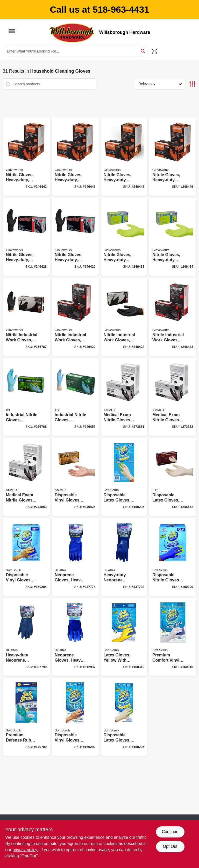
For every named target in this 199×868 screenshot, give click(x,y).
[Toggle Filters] (192, 84)
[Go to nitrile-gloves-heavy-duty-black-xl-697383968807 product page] (75, 237)
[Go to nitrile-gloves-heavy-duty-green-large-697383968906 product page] (124, 237)
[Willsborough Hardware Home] (72, 33)
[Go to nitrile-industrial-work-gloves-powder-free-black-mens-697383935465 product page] (124, 317)
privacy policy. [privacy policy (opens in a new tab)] (25, 850)
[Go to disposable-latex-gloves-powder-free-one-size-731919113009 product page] (124, 477)
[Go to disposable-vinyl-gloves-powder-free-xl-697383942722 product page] (75, 477)
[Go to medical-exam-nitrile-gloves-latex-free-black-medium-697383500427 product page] (173, 397)
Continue (170, 832)
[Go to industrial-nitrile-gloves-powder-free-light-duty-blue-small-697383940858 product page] (26, 397)
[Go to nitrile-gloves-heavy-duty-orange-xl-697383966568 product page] (124, 157)
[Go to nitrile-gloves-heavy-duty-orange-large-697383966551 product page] (75, 157)
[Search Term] (75, 51)
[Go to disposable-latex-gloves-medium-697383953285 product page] (173, 477)
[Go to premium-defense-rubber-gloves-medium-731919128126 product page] (26, 717)
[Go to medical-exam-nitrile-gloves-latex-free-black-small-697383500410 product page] (124, 397)
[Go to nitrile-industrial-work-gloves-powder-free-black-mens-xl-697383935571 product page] (173, 317)
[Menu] (12, 31)
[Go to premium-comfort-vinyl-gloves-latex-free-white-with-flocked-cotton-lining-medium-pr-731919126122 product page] (173, 637)
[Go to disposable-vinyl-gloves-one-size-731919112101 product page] (75, 717)
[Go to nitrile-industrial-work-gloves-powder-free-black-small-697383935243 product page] (26, 317)
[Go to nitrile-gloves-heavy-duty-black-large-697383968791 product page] (26, 237)
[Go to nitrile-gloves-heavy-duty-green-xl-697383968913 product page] (173, 237)
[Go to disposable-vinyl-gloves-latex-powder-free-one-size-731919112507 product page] (26, 557)
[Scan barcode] (154, 51)
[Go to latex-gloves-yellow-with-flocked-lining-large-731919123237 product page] (124, 637)
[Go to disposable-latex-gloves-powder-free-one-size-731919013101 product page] (124, 717)
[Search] (143, 51)
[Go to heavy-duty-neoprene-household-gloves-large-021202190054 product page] (26, 637)
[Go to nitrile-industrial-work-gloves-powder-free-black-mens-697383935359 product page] (75, 317)
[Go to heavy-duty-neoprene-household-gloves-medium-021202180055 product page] (124, 557)
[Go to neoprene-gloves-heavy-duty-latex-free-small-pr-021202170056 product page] (75, 557)
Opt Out (170, 846)
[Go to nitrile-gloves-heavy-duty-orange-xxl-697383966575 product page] (173, 157)
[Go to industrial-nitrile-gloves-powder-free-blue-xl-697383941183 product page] (75, 397)
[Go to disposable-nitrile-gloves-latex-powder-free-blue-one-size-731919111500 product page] (173, 557)
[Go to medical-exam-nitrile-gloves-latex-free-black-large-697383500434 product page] (26, 477)
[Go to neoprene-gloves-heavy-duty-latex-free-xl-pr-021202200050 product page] (75, 637)
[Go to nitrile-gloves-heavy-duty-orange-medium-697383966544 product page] (26, 157)
